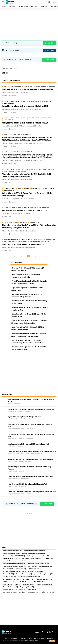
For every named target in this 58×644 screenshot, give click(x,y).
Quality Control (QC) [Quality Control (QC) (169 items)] (44, 584)
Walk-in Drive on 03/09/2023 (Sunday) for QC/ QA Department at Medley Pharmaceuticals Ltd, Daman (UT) (27, 194)
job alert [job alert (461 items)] (32, 566)
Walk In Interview (41, 87)
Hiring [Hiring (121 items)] (26, 558)
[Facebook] (42, 632)
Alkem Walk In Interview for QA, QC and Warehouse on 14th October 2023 (27, 89)
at (27, 139)
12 (47, 256)
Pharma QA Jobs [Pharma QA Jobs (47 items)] (9, 577)
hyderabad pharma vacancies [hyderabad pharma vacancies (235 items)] (38, 564)
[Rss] (55, 632)
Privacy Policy (25, 641)
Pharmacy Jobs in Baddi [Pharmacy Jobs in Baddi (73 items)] (37, 571)
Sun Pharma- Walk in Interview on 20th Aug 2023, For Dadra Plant (25, 210)
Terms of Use (34, 641)
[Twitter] (45, 632)
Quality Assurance (16, 87)
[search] (49, 2)
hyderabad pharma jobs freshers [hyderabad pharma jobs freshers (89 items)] (14, 564)
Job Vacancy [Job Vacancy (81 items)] (21, 569)
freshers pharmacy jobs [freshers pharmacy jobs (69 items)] (12, 558)
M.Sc (38, 101)
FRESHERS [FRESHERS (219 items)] (20, 556)
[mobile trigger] (4, 2)
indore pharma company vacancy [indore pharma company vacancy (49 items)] (15, 566)
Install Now (49, 60)
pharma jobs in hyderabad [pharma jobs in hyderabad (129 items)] (44, 574)
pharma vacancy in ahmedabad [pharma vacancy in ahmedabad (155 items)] (29, 577)
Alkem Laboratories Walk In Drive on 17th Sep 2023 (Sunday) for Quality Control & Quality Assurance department (27, 175)
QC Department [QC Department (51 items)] (23, 582)
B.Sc (12, 101)
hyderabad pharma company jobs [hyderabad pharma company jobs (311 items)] (15, 561)
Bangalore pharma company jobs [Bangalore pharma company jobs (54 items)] (34, 553)
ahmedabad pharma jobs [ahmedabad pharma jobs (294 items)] (12, 551)
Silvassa (34, 208)
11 (43, 256)
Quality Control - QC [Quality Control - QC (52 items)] (10, 587)
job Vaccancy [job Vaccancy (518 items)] (34, 569)
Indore (26, 169)
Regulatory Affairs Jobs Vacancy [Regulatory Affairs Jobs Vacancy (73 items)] (14, 589)
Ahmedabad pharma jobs (11, 240)
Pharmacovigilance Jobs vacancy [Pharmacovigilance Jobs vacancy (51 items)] (14, 571)
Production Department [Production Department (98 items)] (44, 579)
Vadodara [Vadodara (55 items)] (32, 589)
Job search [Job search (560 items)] (8, 569)
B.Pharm (6, 101)
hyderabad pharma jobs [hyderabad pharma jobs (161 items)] (37, 561)
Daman (6, 87)
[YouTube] (47, 632)
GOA (16, 222)
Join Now (50, 43)
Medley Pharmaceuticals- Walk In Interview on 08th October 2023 (25, 106)
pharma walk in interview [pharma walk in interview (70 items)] (12, 579)
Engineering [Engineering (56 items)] (8, 556)
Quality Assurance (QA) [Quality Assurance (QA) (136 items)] (12, 584)
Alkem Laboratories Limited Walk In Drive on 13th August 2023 (24, 244)
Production (24, 222)
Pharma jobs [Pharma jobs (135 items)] (8, 574)
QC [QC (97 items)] (12, 582)
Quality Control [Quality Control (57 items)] (28, 584)
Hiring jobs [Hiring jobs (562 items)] (36, 558)
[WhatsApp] (53, 632)
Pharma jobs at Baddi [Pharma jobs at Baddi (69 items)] (24, 574)
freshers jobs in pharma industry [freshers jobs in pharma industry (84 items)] (38, 556)
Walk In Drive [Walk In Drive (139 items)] (33, 592)
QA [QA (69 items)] (5, 582)
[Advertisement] (29, 24)
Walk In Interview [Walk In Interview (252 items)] (48, 592)
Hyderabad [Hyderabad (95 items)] (48, 558)
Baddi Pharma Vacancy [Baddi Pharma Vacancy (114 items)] (11, 553)
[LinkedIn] (50, 632)
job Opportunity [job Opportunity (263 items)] (45, 566)
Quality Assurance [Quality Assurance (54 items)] (38, 582)
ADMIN (6, 96)
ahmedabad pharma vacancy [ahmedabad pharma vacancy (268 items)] (35, 551)
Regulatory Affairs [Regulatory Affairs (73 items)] (27, 587)
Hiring (24, 101)
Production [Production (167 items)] (28, 579)
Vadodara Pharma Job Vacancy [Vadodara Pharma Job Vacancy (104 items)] (14, 592)
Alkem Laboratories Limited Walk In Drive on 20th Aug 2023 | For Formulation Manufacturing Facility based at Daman (29, 226)
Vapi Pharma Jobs (15, 135)
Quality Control (29, 87)
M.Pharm (31, 101)
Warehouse (52, 87)
